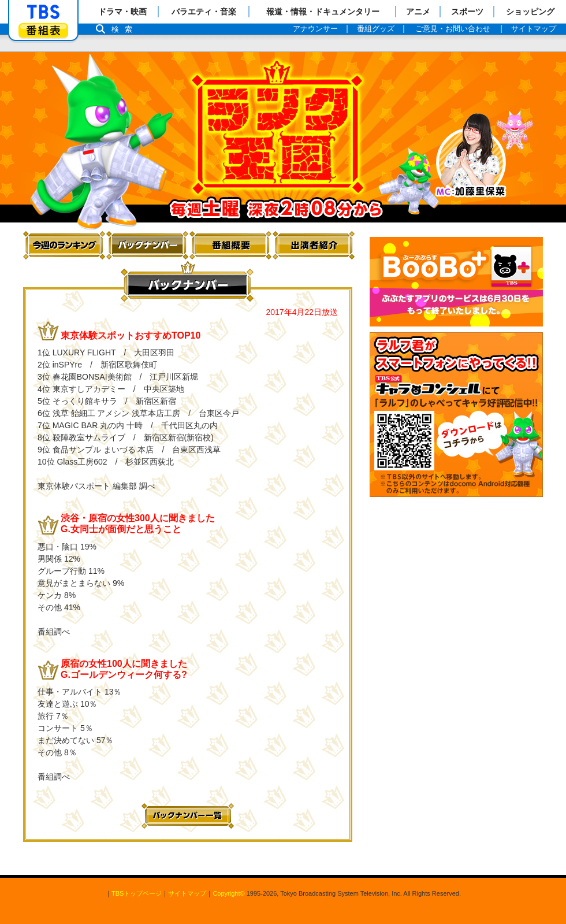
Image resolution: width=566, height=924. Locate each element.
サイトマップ (187, 893)
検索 (125, 29)
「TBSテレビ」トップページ (43, 12)
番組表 (43, 30)
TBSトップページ (137, 893)
